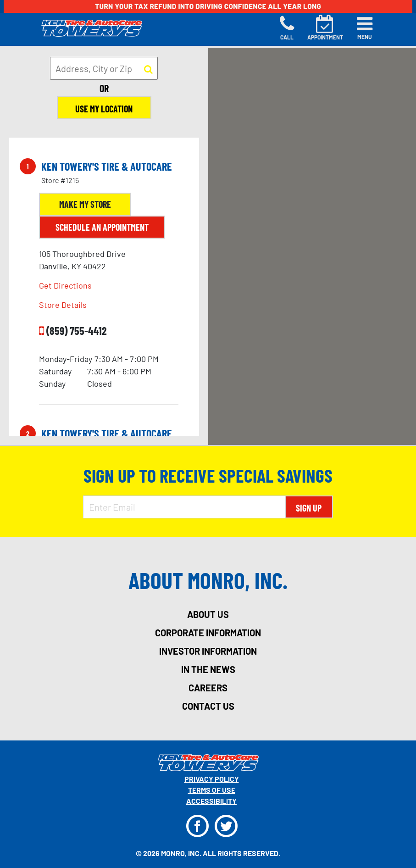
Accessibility (211, 801)
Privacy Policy (212, 779)
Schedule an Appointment (102, 227)
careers (208, 688)
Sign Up (309, 508)
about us (208, 614)
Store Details (63, 305)
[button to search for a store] (148, 69)
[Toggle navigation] (365, 28)
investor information (208, 651)
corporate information (208, 633)
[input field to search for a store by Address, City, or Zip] (104, 68)
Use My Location (104, 109)
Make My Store (85, 204)
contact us (208, 706)
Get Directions (65, 285)
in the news (208, 669)
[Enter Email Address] (184, 507)
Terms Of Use (212, 790)
